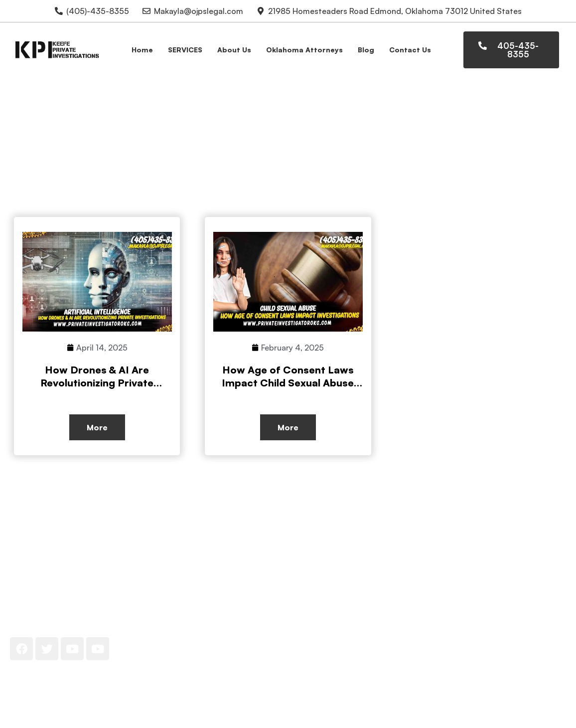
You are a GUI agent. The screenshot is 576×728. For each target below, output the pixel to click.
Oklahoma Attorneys (304, 50)
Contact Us (410, 50)
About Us (234, 50)
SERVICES (185, 50)
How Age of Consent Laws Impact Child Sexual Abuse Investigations (288, 383)
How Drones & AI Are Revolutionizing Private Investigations (97, 383)
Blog (366, 50)
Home (142, 50)
